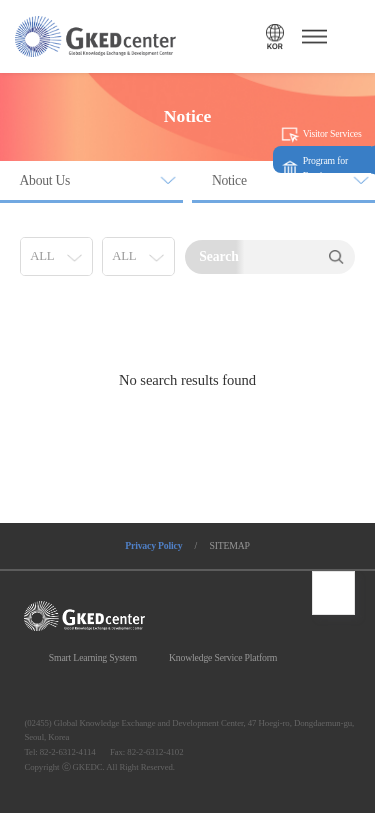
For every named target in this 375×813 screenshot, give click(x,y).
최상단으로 (334, 593)
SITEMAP (229, 545)
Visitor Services (332, 133)
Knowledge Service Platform (223, 657)
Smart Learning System (93, 657)
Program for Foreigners (325, 168)
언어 (274, 36)
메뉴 (311, 36)
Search (335, 257)
